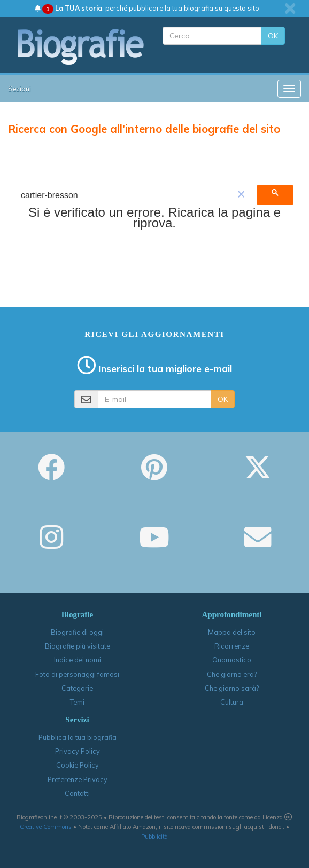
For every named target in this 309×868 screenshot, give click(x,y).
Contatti (77, 793)
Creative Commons (46, 827)
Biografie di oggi (77, 632)
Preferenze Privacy (78, 779)
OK (273, 36)
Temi (77, 702)
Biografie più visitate (78, 646)
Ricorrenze (232, 646)
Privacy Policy (78, 751)
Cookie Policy (78, 765)
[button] (241, 195)
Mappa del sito (232, 632)
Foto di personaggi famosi (77, 674)
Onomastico (232, 660)
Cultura (232, 702)
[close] (290, 9)
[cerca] (125, 195)
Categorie (77, 688)
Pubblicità (154, 837)
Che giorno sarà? (232, 688)
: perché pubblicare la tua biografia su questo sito (147, 8)
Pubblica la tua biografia (78, 737)
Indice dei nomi (78, 660)
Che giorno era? (232, 674)
